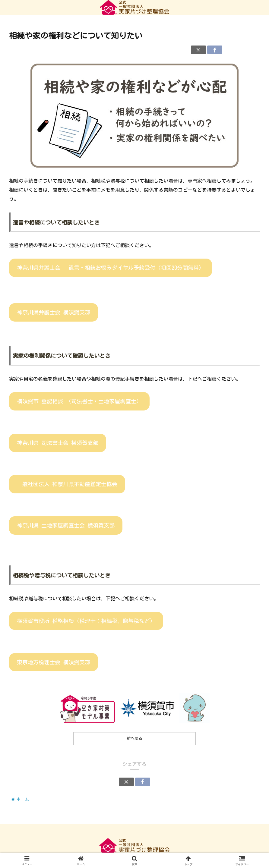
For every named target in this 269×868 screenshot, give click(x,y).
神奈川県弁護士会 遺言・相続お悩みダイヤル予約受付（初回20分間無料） (111, 268)
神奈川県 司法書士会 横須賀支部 (58, 443)
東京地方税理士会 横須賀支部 (54, 662)
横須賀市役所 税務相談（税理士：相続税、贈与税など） (86, 621)
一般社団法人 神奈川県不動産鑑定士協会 (67, 484)
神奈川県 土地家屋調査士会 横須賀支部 (66, 525)
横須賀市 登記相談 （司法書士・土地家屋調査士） (79, 401)
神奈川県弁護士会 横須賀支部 (54, 312)
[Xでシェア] (198, 50)
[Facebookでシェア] (215, 50)
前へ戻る (134, 739)
